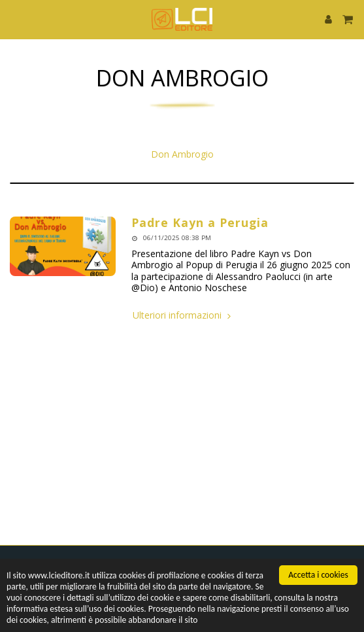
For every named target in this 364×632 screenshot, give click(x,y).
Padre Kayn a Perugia (200, 222)
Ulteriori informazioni (183, 315)
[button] (14, 19)
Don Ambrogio (182, 154)
